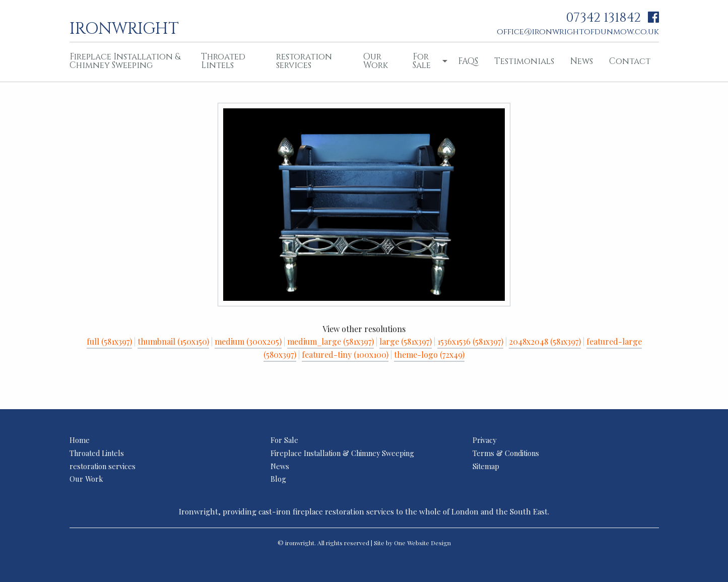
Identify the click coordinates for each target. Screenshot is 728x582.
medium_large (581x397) (330, 341)
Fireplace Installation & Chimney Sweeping (125, 61)
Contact (630, 61)
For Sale (422, 61)
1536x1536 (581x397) (470, 341)
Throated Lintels (223, 61)
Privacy (484, 440)
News (582, 61)
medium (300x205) (248, 341)
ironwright (124, 28)
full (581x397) (109, 341)
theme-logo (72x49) (429, 354)
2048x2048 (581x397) (545, 341)
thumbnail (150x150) (173, 341)
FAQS (468, 61)
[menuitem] (127, 62)
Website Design (429, 543)
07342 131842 (603, 18)
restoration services (304, 61)
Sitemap (486, 466)
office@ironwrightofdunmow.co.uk (578, 32)
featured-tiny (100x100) (345, 354)
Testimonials (524, 61)
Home (80, 440)
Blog (278, 479)
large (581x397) (406, 341)
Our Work (376, 61)
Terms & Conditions (506, 453)
